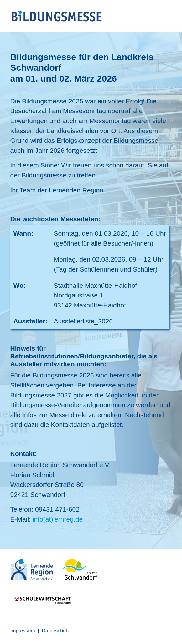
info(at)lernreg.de (58, 519)
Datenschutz (56, 631)
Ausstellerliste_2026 (83, 321)
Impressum (23, 631)
